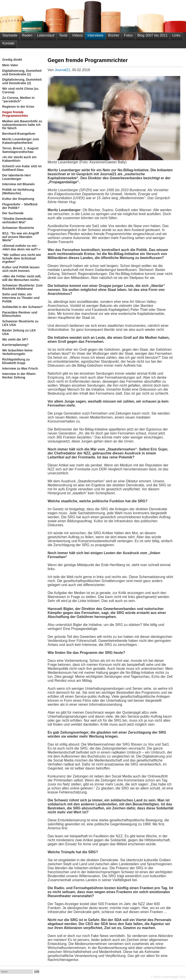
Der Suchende (13, 213)
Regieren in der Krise (18, 107)
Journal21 (63, 70)
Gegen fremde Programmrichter (15, 114)
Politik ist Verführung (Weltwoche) (18, 192)
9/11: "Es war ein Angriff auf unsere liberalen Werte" (20, 237)
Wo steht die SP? (15, 340)
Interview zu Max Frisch (20, 369)
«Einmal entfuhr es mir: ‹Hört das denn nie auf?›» (21, 248)
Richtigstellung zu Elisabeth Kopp (16, 361)
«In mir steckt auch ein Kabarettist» (19, 159)
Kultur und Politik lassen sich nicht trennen (21, 269)
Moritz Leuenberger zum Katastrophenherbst (21, 141)
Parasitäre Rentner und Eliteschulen (20, 314)
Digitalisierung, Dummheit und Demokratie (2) (22, 81)
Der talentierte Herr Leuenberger (17, 177)
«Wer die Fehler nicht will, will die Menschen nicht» (22, 278)
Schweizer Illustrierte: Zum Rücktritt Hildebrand (22, 287)
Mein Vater (10, 65)
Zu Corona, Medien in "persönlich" (18, 100)
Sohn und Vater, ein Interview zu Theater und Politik (21, 298)
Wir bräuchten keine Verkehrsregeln (17, 352)
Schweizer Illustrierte (18, 228)
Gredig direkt (12, 60)
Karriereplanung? (15, 345)
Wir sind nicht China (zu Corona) (20, 91)
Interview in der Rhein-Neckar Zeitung (19, 376)
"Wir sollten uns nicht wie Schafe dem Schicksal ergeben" (22, 258)
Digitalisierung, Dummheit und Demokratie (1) (22, 73)
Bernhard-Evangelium (19, 134)
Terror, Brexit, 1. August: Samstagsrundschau (21, 150)
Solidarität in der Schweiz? (22, 307)
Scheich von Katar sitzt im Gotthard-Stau (22, 168)
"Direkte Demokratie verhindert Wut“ (17, 221)
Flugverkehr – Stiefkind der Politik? (20, 206)
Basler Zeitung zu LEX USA (19, 332)
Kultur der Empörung (18, 199)
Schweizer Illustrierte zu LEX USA (20, 323)
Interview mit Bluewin (18, 184)
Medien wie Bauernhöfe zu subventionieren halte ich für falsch (22, 125)
